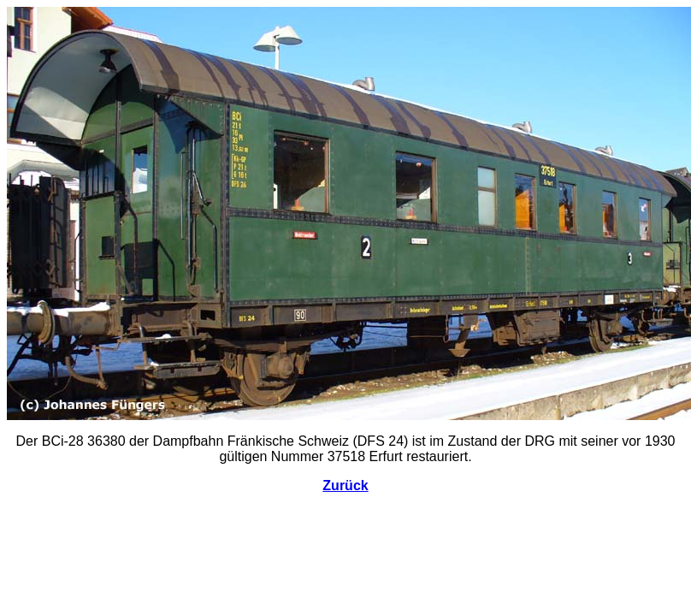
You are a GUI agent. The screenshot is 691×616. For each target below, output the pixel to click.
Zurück (345, 486)
